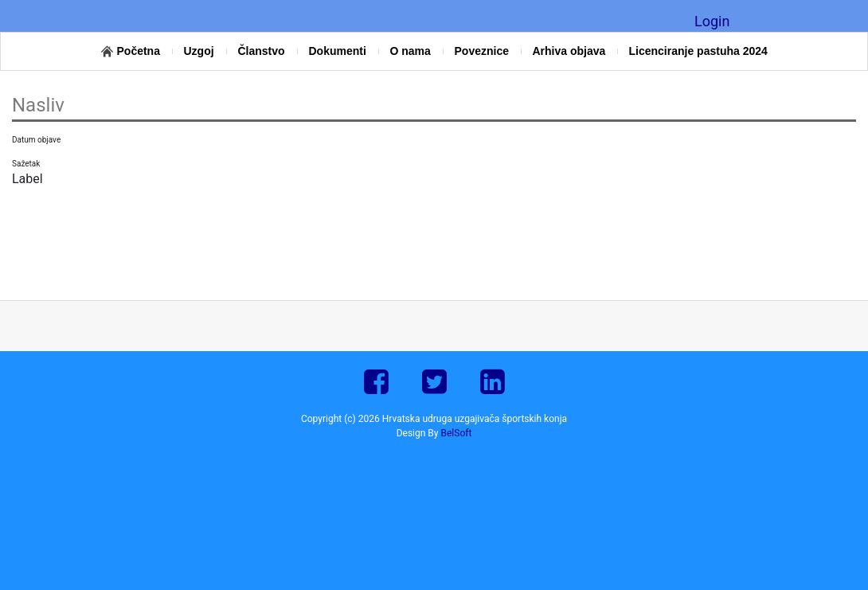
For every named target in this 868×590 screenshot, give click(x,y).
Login (712, 21)
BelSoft (457, 433)
